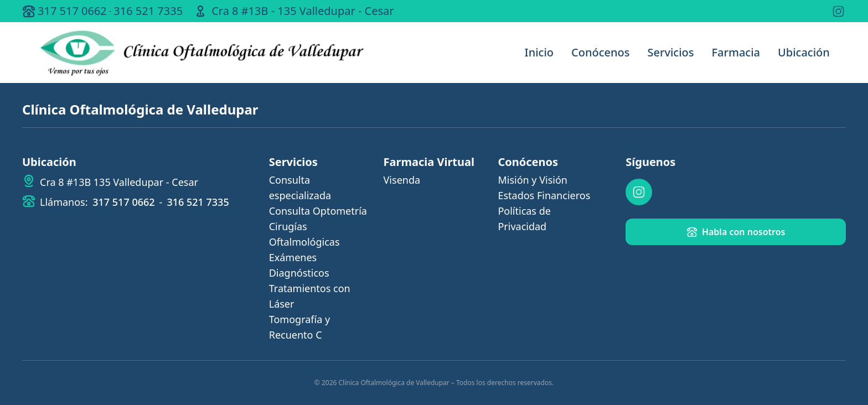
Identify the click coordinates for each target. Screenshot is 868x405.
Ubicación (804, 52)
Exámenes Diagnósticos (299, 265)
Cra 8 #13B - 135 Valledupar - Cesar (303, 11)
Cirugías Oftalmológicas (304, 234)
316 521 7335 (148, 11)
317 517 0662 (72, 11)
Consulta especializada (300, 188)
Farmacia (736, 52)
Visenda (402, 180)
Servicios (670, 52)
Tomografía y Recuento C (299, 327)
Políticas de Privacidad (524, 219)
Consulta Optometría (318, 211)
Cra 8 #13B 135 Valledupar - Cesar (119, 182)
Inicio (539, 52)
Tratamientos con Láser (310, 296)
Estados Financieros (544, 195)
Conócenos (600, 52)
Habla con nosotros (736, 232)
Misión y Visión (533, 180)
